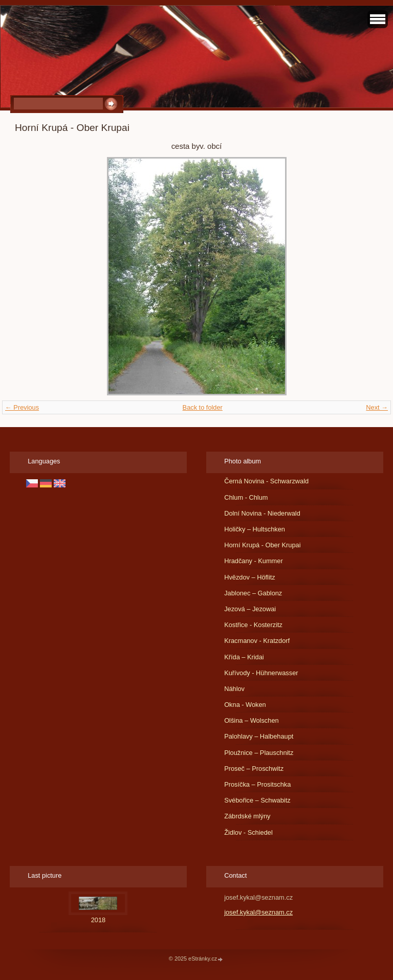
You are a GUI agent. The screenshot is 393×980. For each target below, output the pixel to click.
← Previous (22, 407)
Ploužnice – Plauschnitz (259, 753)
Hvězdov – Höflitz (250, 577)
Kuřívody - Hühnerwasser (261, 673)
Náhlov (234, 689)
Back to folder (203, 407)
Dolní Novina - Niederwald (262, 513)
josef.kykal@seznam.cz (258, 912)
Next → (377, 407)
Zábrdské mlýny (247, 816)
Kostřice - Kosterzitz (253, 625)
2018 (98, 920)
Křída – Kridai (244, 657)
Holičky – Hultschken (255, 529)
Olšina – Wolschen (251, 720)
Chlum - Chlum (246, 497)
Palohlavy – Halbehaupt (259, 736)
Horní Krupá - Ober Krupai (262, 545)
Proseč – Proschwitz (254, 769)
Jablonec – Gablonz (253, 593)
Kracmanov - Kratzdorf (257, 641)
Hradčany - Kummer (254, 561)
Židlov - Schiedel (248, 832)
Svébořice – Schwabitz (257, 800)
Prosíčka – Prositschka (257, 784)
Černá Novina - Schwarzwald (266, 481)
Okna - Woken (245, 705)
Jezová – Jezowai (250, 609)
